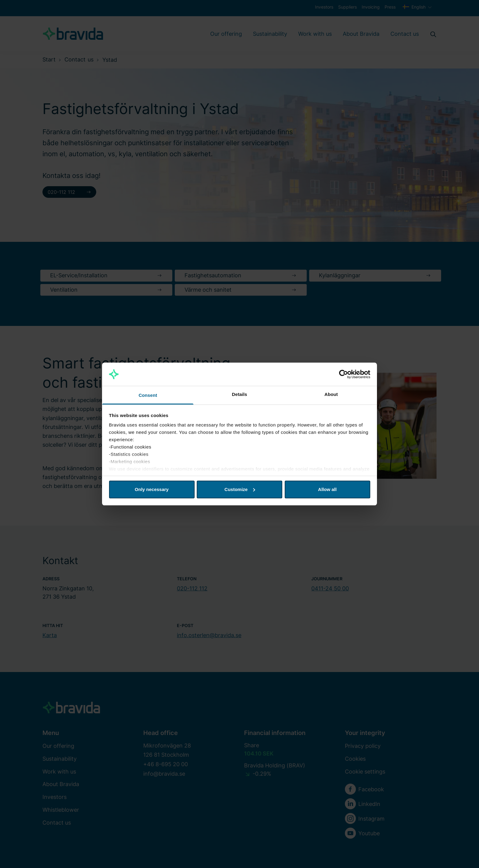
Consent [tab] (148, 395)
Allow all (327, 489)
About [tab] (331, 394)
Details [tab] (239, 394)
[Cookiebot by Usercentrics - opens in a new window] (344, 374)
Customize (240, 489)
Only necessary (152, 489)
